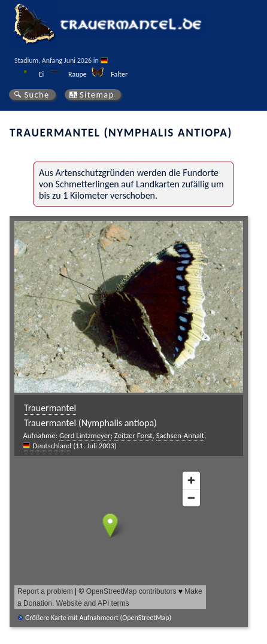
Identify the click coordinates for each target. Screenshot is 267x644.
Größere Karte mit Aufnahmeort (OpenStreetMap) (98, 618)
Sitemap (97, 95)
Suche (37, 95)
